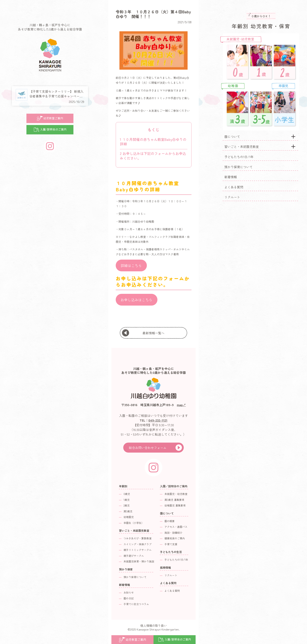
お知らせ (129, 592)
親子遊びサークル (134, 556)
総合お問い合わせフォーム (148, 448)
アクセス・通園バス (176, 527)
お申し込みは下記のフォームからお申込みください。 (153, 156)
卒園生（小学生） (134, 523)
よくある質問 (234, 187)
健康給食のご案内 (175, 538)
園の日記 (129, 598)
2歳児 (127, 505)
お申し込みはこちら (136, 300)
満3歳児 (128, 511)
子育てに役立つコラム (136, 604)
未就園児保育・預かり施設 (139, 561)
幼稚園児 (129, 517)
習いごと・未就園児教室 (242, 147)
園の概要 (170, 521)
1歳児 (127, 500)
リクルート (232, 197)
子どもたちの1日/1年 (239, 157)
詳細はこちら (131, 265)
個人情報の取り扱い (154, 626)
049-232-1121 (158, 420)
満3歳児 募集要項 (174, 500)
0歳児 (127, 494)
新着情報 (231, 177)
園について (232, 137)
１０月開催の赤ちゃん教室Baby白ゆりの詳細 (153, 142)
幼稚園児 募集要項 (175, 505)
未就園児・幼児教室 (176, 494)
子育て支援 (171, 544)
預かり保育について (238, 167)
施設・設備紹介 (173, 533)
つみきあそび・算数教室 (138, 538)
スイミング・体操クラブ (138, 544)
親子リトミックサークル (138, 550)
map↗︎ (181, 405)
